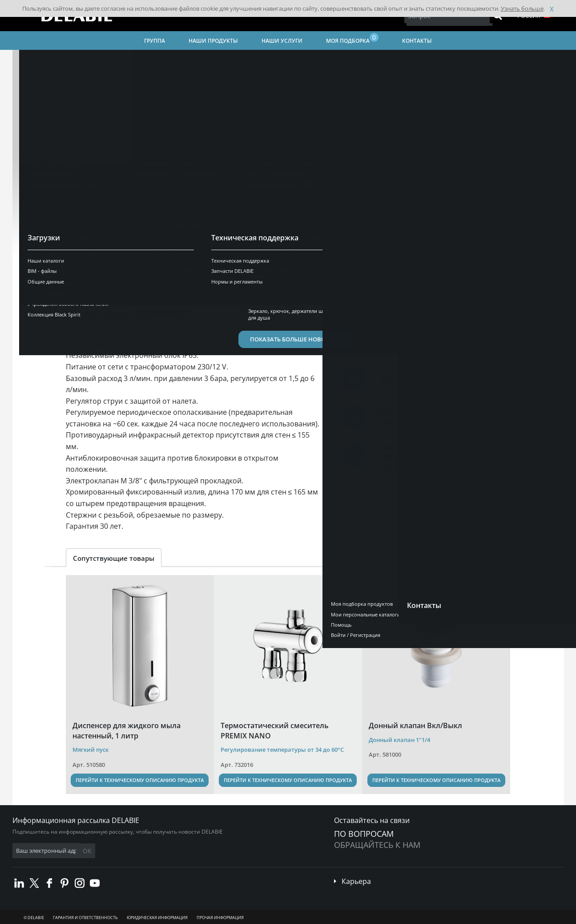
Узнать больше (522, 8)
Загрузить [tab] (262, 269)
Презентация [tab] (95, 269)
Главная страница (48, 60)
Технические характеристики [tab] (181, 269)
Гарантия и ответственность (85, 918)
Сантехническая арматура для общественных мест (205, 60)
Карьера (356, 881)
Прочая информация (220, 918)
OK (153, 851)
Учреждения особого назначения (330, 60)
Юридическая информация (157, 918)
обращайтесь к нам (377, 845)
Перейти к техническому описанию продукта (140, 780)
